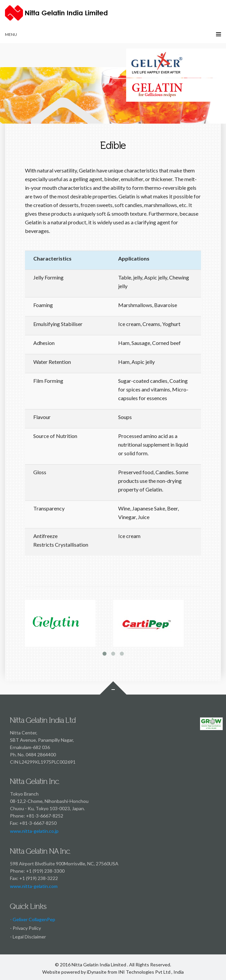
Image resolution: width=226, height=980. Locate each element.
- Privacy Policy (25, 928)
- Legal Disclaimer (28, 937)
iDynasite (97, 972)
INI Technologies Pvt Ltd (144, 972)
